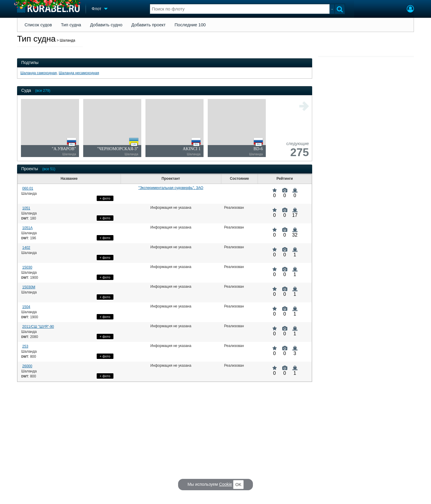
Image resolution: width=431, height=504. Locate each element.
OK (238, 485)
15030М (29, 287)
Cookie (226, 484)
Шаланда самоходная (39, 73)
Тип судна (71, 25)
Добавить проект (149, 25)
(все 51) (49, 169)
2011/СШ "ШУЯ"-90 (38, 327)
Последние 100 (190, 25)
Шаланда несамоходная (79, 73)
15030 (27, 267)
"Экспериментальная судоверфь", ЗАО (171, 188)
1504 (26, 307)
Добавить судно (106, 25)
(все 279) (43, 91)
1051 (26, 208)
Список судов (38, 25)
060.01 (28, 188)
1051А (27, 228)
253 (25, 346)
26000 (27, 366)
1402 (26, 248)
